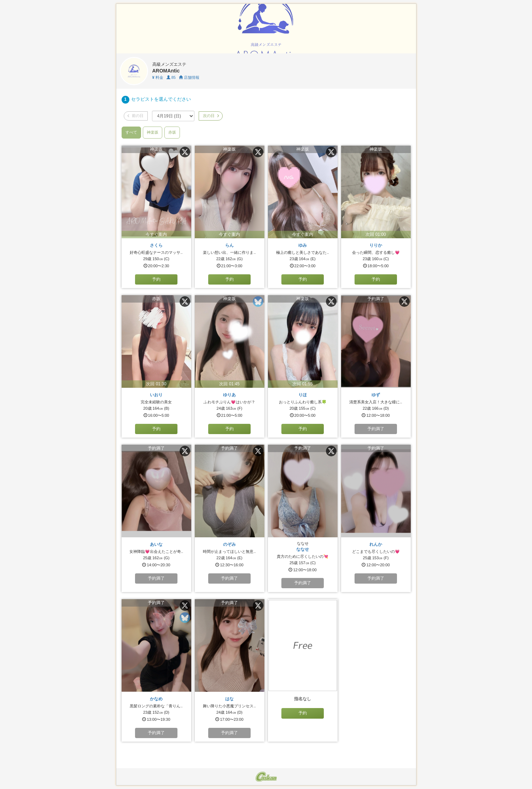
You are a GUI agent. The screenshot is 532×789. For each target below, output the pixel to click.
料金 (158, 77)
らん (229, 245)
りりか (376, 245)
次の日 (211, 116)
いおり (156, 395)
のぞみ (229, 544)
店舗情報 (189, 77)
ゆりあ (229, 395)
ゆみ (303, 245)
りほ (303, 395)
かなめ (156, 699)
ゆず (376, 395)
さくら (156, 245)
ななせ (303, 549)
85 (171, 77)
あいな (156, 544)
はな (229, 699)
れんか (376, 544)
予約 (156, 279)
